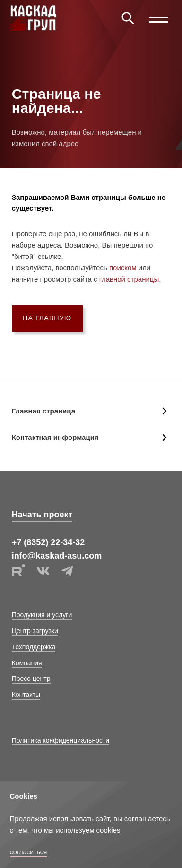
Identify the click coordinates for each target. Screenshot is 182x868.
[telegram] (67, 575)
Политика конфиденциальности (61, 740)
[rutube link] (19, 575)
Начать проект (42, 515)
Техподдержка (34, 647)
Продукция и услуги (42, 615)
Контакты (26, 695)
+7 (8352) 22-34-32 (48, 542)
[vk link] (44, 575)
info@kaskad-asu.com (57, 556)
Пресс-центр (31, 679)
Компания (27, 663)
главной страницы (129, 279)
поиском (123, 268)
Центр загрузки (35, 631)
